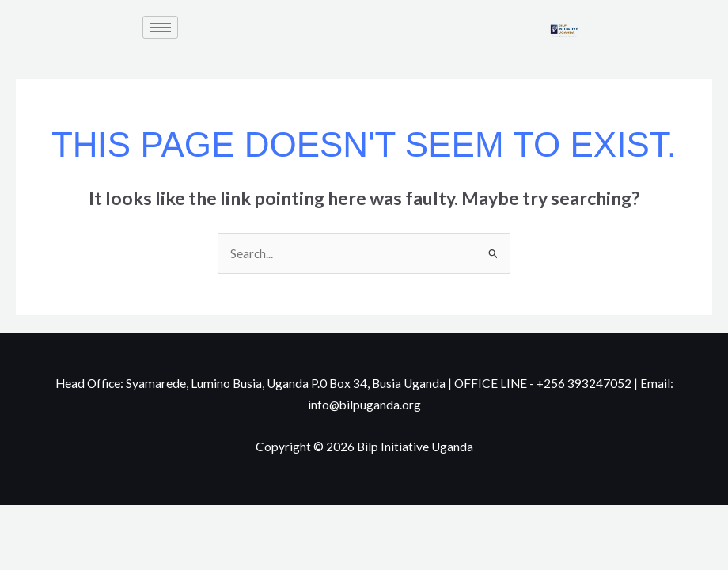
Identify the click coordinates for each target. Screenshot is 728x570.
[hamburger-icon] (160, 27)
